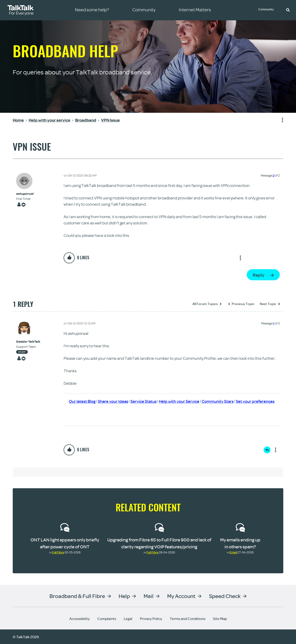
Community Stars (218, 401)
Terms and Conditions (188, 618)
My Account (181, 596)
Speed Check (225, 596)
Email (233, 552)
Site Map (220, 618)
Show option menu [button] (280, 120)
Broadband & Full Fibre (77, 596)
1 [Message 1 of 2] (274, 323)
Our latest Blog (82, 401)
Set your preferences (255, 401)
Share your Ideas (113, 401)
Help (124, 596)
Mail (149, 596)
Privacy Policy (151, 618)
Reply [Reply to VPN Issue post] (259, 275)
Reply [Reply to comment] (267, 450)
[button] (288, 10)
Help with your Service (179, 401)
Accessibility (80, 618)
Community (267, 10)
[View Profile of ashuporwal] (25, 194)
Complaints (107, 618)
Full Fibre (58, 552)
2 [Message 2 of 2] (273, 175)
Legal (128, 618)
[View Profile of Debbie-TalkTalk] (28, 342)
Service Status (143, 401)
